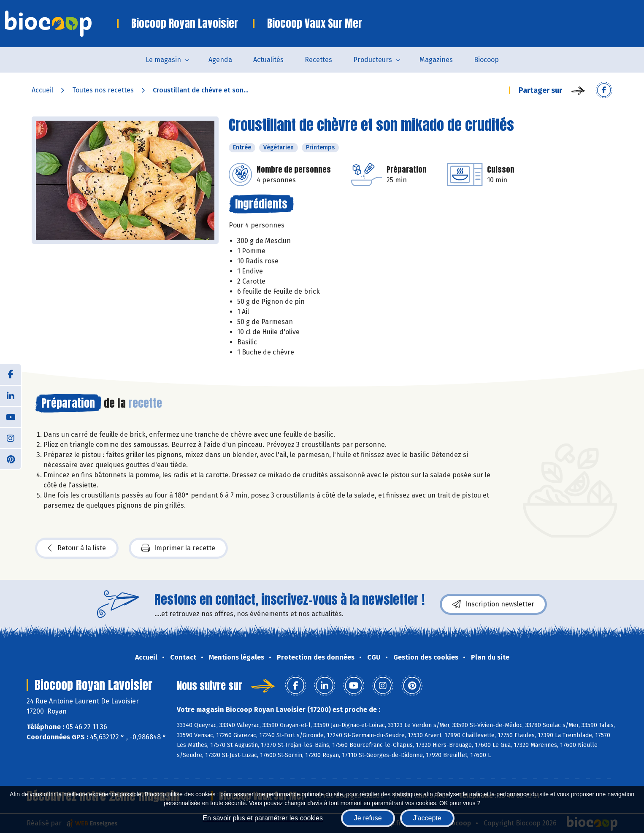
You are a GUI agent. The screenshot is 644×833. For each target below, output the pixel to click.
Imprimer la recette (178, 548)
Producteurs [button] (373, 60)
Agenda (220, 60)
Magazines (436, 60)
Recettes (318, 60)
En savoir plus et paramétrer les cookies (263, 818)
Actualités (268, 60)
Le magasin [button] (163, 60)
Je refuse (368, 818)
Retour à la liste (77, 548)
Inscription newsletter (493, 604)
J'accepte (427, 818)
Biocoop (486, 60)
